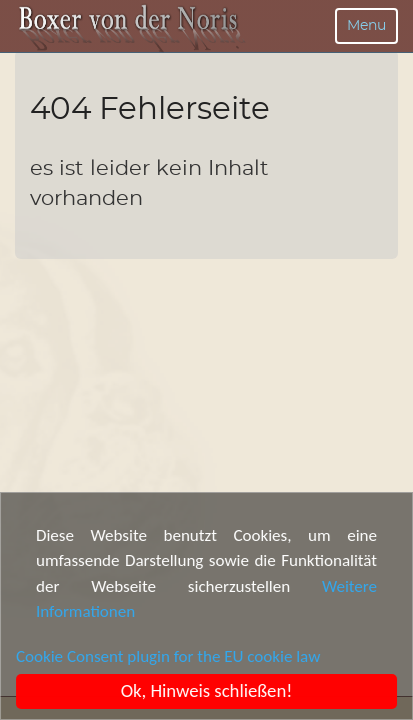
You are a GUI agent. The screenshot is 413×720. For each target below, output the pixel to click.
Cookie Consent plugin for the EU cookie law (168, 656)
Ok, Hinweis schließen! (207, 690)
